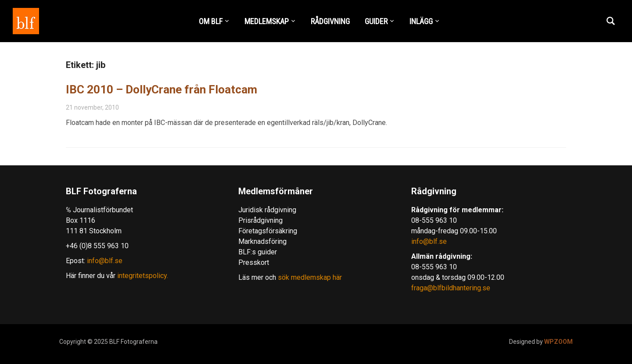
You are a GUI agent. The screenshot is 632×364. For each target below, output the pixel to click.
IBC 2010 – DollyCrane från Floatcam (162, 89)
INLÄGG (421, 21)
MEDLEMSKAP (267, 21)
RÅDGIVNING (330, 21)
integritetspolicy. (143, 276)
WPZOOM (558, 342)
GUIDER (376, 21)
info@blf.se (105, 261)
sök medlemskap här (309, 277)
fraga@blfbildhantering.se (451, 288)
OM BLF (211, 21)
